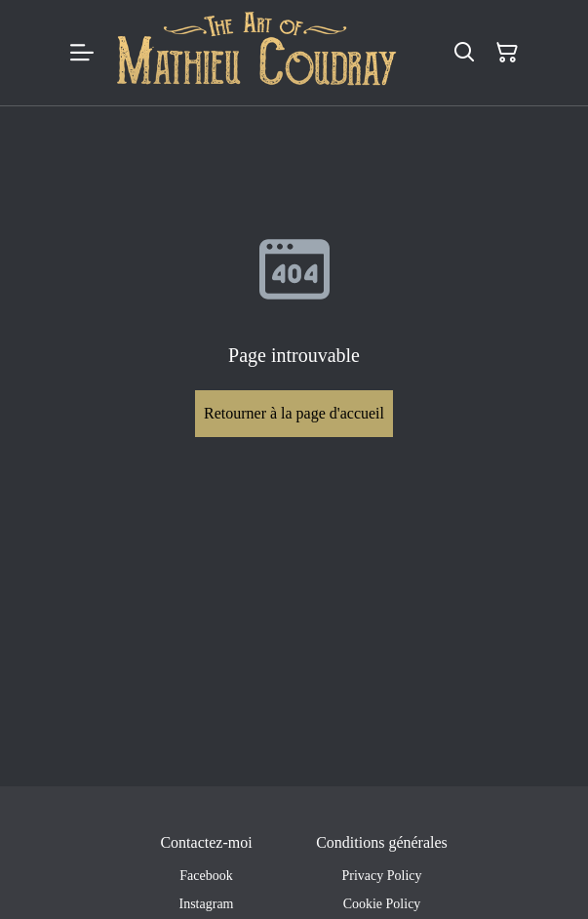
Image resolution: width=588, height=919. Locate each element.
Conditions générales (382, 842)
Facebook (206, 876)
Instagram (207, 904)
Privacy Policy (381, 876)
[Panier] (507, 53)
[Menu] (82, 53)
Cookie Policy (382, 904)
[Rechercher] (464, 53)
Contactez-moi (206, 842)
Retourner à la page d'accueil (294, 413)
